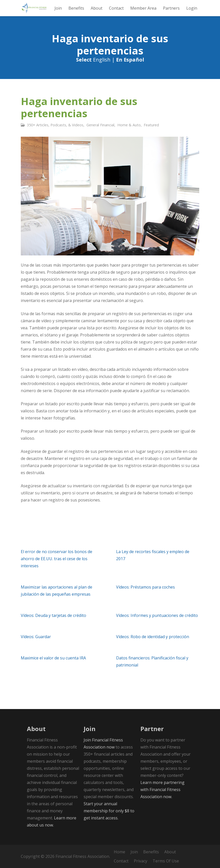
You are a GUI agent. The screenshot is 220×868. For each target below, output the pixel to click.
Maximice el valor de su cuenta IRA (53, 658)
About (170, 852)
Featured (151, 125)
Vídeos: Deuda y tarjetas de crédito (53, 615)
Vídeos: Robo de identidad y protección (153, 637)
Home (120, 852)
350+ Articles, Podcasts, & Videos (55, 125)
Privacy (141, 861)
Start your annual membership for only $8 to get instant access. (109, 811)
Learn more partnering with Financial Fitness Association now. (162, 790)
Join (134, 852)
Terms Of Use (166, 861)
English (102, 60)
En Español (130, 60)
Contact (121, 861)
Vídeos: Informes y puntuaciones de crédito (157, 615)
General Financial (100, 125)
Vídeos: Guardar (36, 637)
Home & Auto (129, 125)
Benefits (151, 852)
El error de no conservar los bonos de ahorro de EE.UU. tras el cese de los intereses (57, 559)
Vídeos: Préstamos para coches (145, 587)
